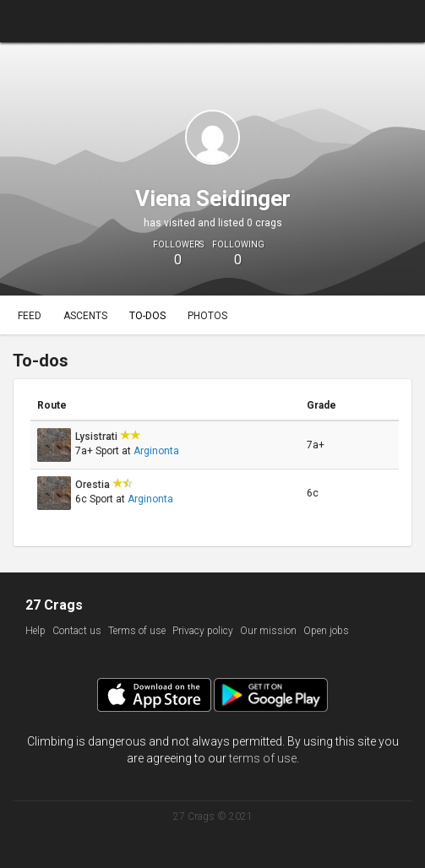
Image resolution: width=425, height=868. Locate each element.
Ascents (85, 316)
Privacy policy (203, 631)
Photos (207, 316)
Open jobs (326, 631)
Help (35, 631)
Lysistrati (98, 437)
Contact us (77, 631)
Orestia (94, 485)
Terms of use (137, 631)
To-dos (147, 316)
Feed (30, 316)
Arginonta (156, 451)
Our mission (268, 631)
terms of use (263, 758)
